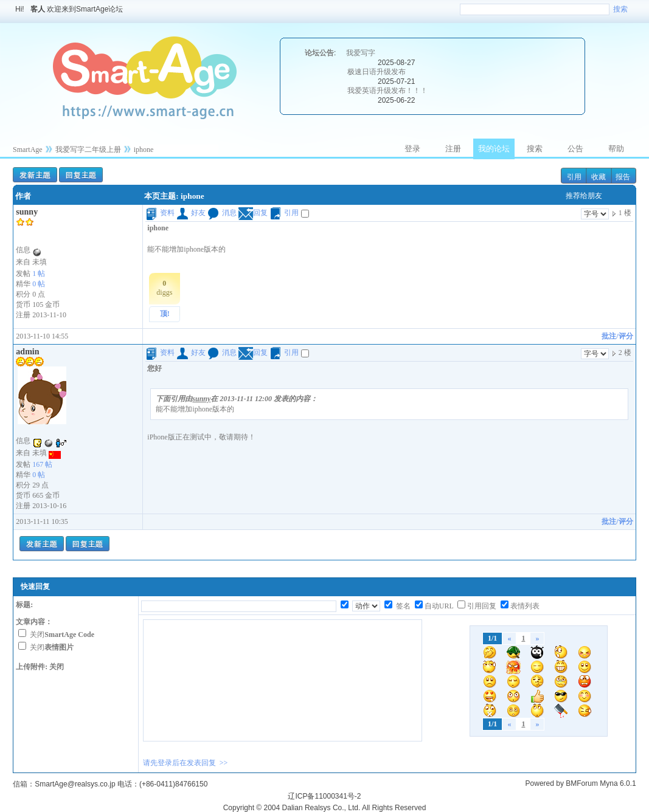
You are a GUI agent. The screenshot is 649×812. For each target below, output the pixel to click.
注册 (453, 149)
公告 (575, 149)
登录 (412, 149)
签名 (402, 606)
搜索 (620, 9)
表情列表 (525, 606)
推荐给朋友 (584, 196)
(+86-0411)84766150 (173, 784)
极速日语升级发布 (377, 72)
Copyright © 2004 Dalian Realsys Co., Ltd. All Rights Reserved (325, 808)
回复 (253, 213)
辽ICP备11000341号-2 (324, 796)
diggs (164, 288)
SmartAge (28, 150)
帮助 (616, 149)
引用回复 (482, 606)
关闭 (62, 635)
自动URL (439, 606)
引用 (574, 177)
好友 (191, 213)
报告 (623, 177)
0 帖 (39, 284)
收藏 (599, 177)
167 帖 (42, 464)
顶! (165, 314)
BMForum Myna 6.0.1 (601, 783)
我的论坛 (494, 149)
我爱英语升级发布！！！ (387, 91)
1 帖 (39, 274)
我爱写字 (361, 53)
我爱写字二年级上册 (88, 150)
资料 (160, 213)
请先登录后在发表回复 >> (186, 763)
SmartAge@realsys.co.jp (75, 784)
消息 (222, 213)
